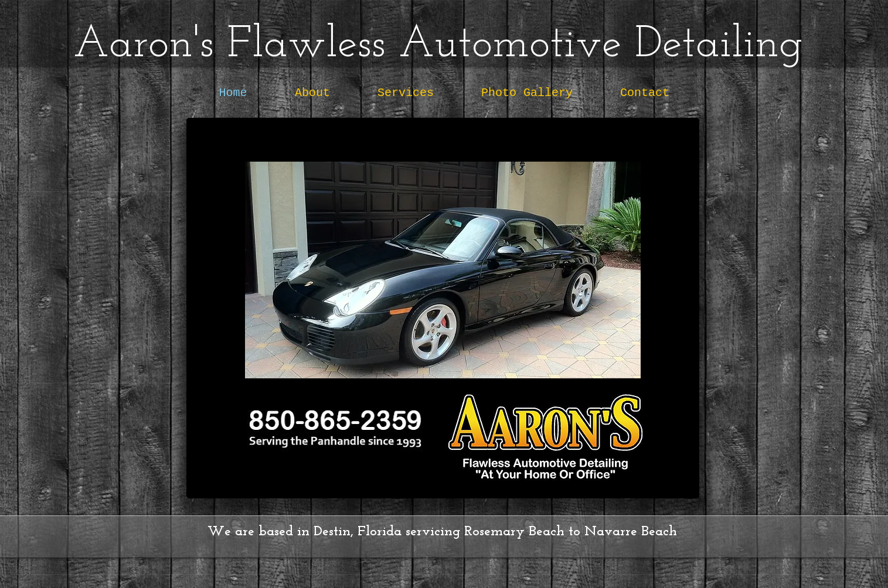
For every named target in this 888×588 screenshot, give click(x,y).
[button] (443, 270)
